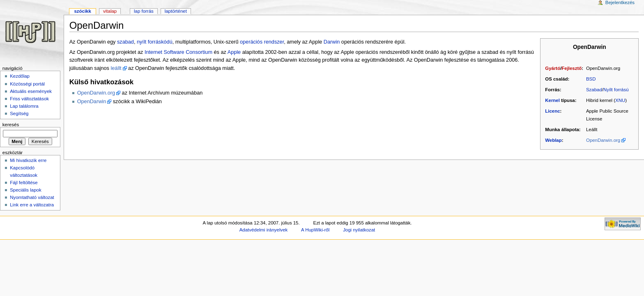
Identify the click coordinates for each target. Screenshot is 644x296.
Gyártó (553, 68)
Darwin (332, 42)
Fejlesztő (572, 68)
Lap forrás (144, 11)
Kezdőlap (20, 76)
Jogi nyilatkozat (359, 230)
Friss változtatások (29, 99)
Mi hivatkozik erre (28, 160)
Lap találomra (24, 106)
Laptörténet (176, 11)
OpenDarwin (92, 102)
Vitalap (110, 11)
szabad (125, 42)
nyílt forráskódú (155, 42)
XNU (620, 100)
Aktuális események (31, 91)
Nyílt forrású (616, 90)
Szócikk (82, 11)
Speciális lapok (25, 190)
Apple (234, 52)
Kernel (552, 100)
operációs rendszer (262, 42)
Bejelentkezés (620, 2)
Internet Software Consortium (178, 52)
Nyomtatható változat (32, 197)
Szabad (594, 90)
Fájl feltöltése (24, 183)
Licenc (552, 111)
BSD (591, 79)
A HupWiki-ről (315, 230)
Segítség (19, 113)
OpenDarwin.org (603, 140)
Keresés (11, 125)
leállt (116, 68)
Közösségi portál (27, 84)
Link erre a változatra (32, 205)
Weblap (553, 140)
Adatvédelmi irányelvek (263, 230)
